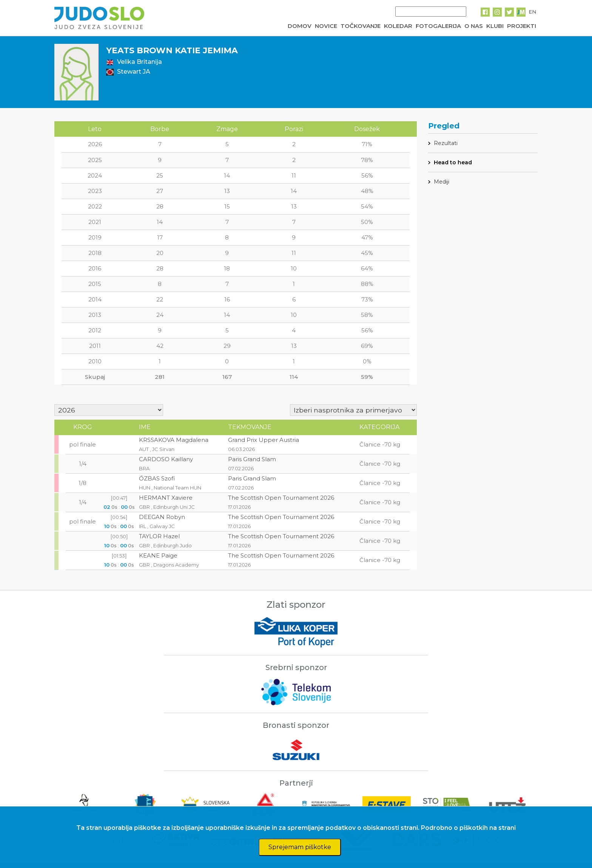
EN (532, 12)
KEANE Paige (158, 555)
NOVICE (326, 26)
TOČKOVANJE (361, 26)
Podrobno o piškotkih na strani (468, 828)
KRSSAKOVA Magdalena (174, 440)
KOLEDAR (398, 26)
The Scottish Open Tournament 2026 (281, 498)
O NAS (474, 26)
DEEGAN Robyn (162, 517)
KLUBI (495, 26)
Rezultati (446, 143)
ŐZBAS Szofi (157, 478)
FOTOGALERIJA (438, 26)
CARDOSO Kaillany (166, 459)
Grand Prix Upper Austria (264, 440)
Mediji (442, 182)
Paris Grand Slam (252, 459)
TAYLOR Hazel (159, 536)
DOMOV (300, 26)
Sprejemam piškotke (300, 847)
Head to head (453, 162)
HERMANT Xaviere (166, 498)
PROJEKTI (522, 26)
